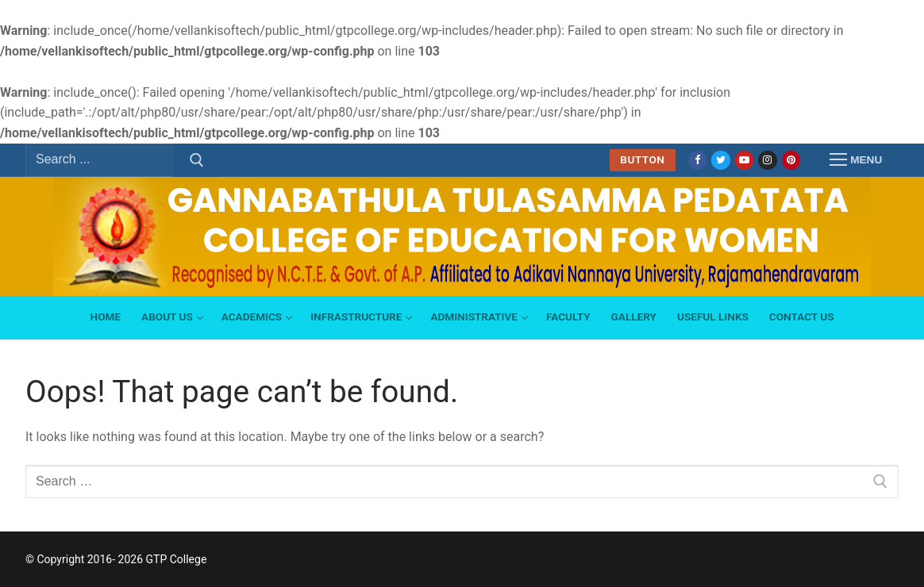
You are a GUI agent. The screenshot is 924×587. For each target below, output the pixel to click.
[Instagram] (767, 160)
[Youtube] (744, 160)
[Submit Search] (197, 160)
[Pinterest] (791, 160)
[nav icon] (856, 160)
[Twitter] (720, 160)
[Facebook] (697, 160)
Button (642, 159)
